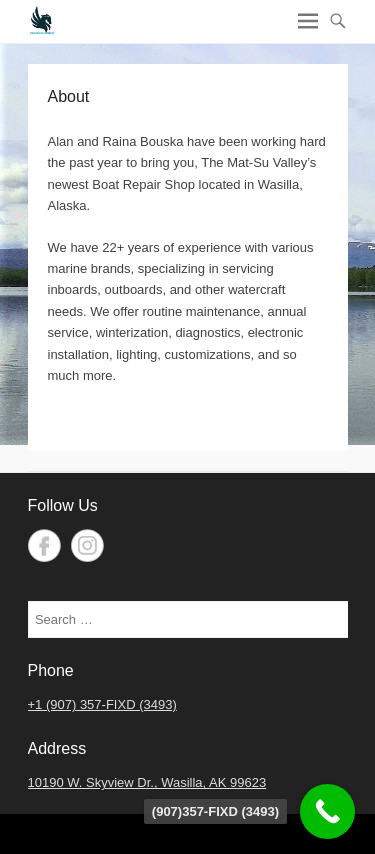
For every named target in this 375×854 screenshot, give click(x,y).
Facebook (44, 545)
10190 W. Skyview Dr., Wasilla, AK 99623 (147, 782)
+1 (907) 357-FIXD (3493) (102, 704)
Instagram (87, 545)
